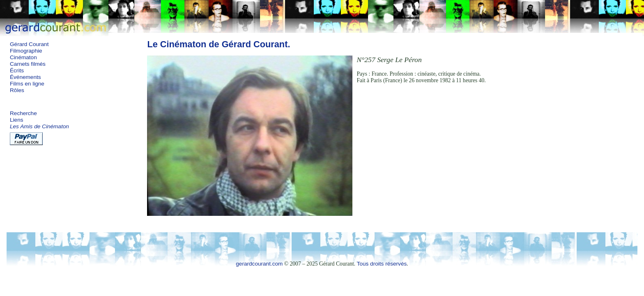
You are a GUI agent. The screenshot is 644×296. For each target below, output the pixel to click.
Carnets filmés (28, 64)
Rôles (17, 90)
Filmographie (26, 51)
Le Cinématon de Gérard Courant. (218, 44)
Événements (25, 77)
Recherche (23, 113)
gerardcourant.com (259, 264)
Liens (17, 120)
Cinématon (23, 57)
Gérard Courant (29, 44)
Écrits (17, 71)
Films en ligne (27, 84)
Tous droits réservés (382, 264)
